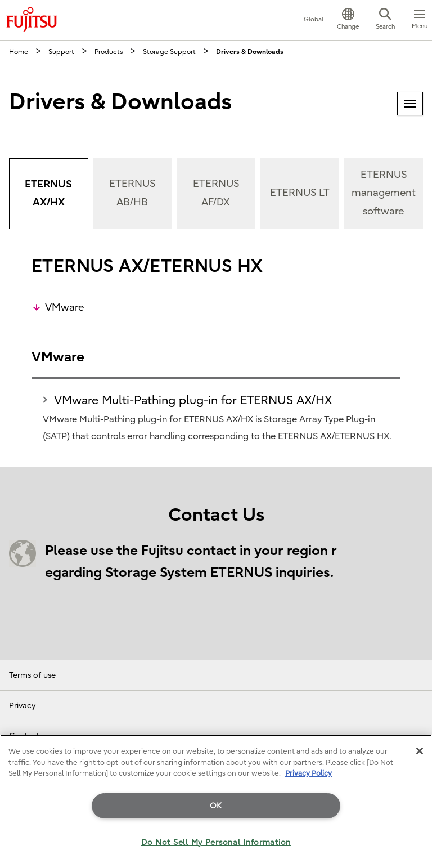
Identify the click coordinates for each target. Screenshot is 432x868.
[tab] (49, 193)
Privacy (22, 706)
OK (216, 806)
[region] (216, 801)
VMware (64, 308)
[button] (348, 20)
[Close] (420, 751)
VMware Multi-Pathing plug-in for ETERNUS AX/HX (193, 400)
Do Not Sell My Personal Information (216, 842)
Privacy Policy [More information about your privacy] (309, 773)
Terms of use (32, 675)
